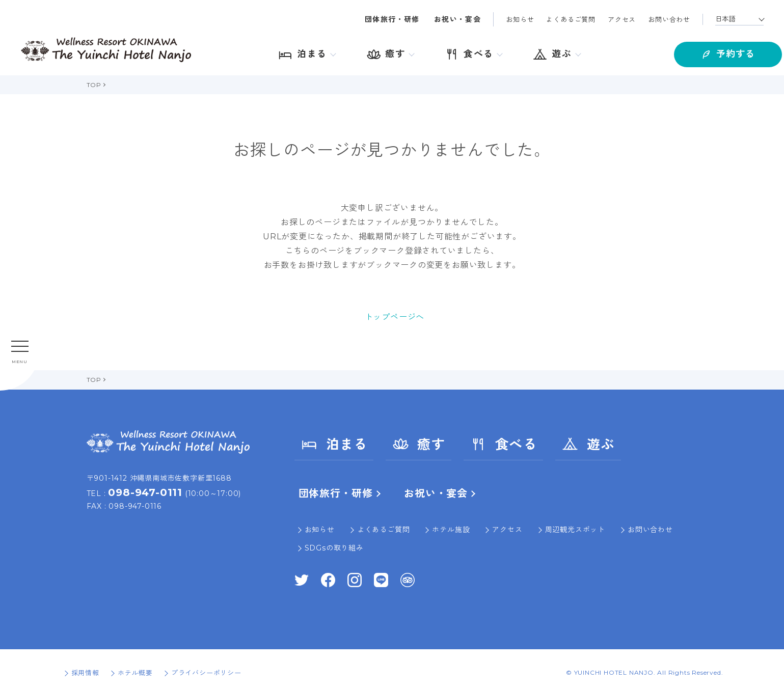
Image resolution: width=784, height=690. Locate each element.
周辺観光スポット (575, 530)
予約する (710, 51)
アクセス (622, 19)
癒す (418, 444)
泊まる (334, 444)
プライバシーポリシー (206, 673)
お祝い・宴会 (457, 19)
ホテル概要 (135, 673)
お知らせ (520, 19)
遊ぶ (588, 444)
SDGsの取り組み (334, 548)
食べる (503, 444)
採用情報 (85, 673)
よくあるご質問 (571, 19)
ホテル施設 (451, 530)
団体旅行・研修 (392, 19)
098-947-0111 (145, 492)
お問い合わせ (669, 19)
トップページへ (395, 317)
